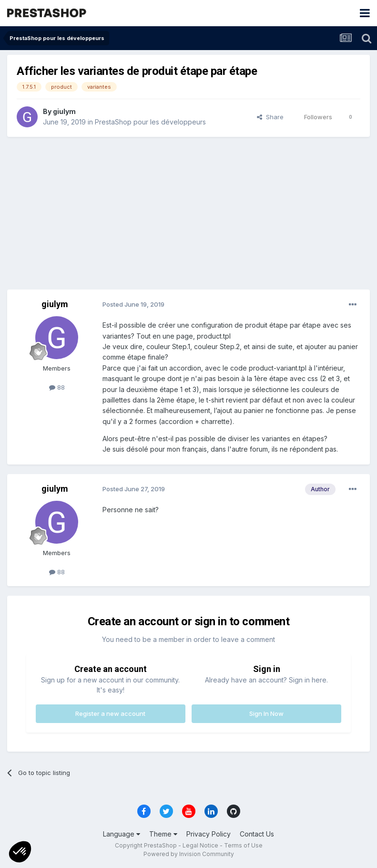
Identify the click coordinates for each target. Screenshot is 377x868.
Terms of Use (243, 845)
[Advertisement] (189, 213)
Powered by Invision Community (189, 854)
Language (122, 834)
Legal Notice (200, 845)
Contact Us (257, 834)
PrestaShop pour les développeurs (150, 122)
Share (270, 117)
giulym (64, 111)
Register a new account (110, 713)
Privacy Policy (209, 834)
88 (57, 387)
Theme (163, 834)
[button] (20, 852)
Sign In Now (266, 713)
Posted (133, 304)
